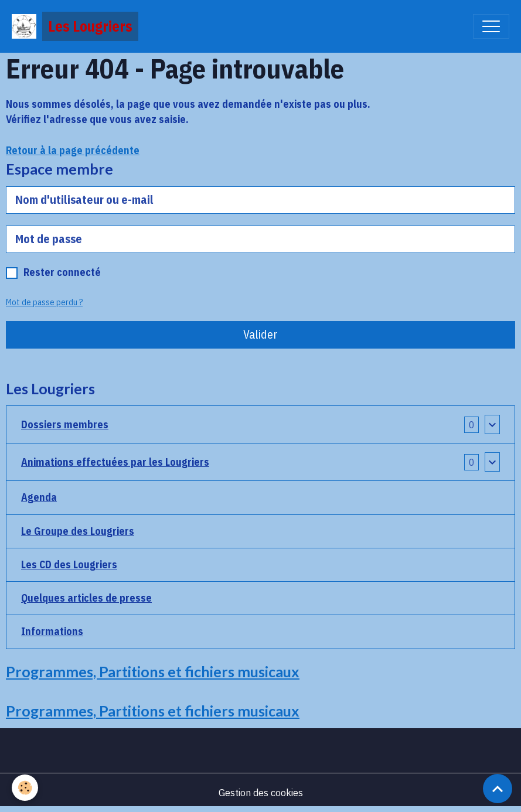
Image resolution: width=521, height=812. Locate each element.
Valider (260, 334)
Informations (52, 631)
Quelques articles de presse (86, 598)
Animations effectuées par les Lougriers (115, 462)
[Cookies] (25, 788)
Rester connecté (62, 272)
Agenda (39, 497)
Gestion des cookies (261, 792)
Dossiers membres (65, 424)
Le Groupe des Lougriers (78, 531)
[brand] (75, 26)
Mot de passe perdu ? (44, 302)
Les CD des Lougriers (69, 564)
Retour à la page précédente (73, 150)
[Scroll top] (498, 789)
